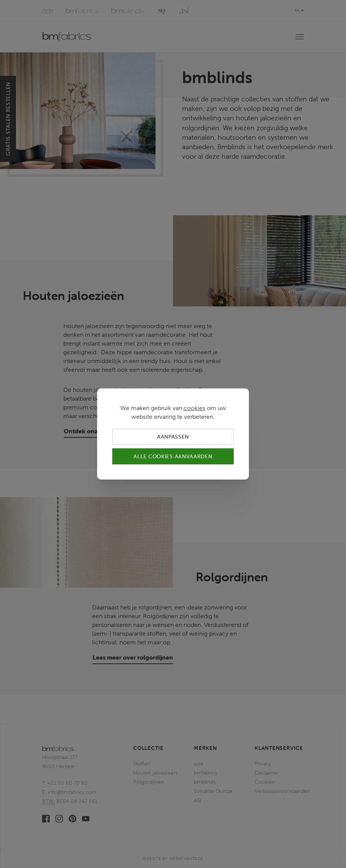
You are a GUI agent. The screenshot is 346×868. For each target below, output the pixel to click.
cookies (194, 408)
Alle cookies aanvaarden (173, 456)
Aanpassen (173, 437)
